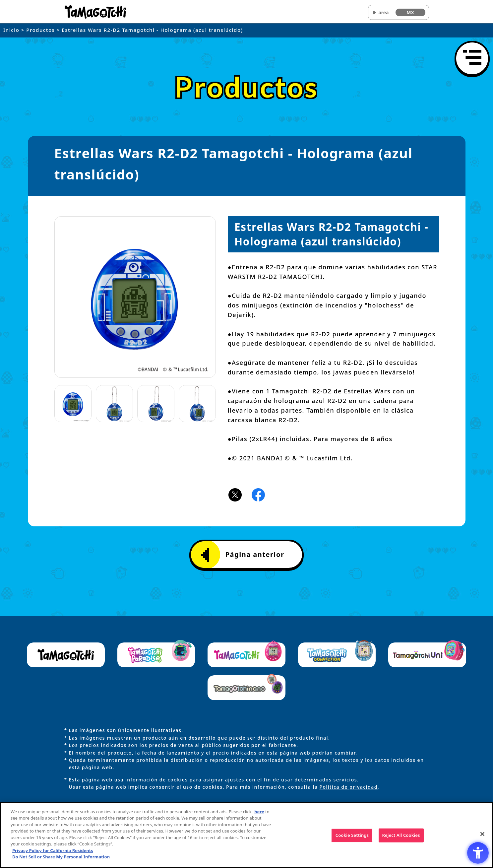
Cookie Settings (352, 841)
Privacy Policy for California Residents (53, 856)
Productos (40, 30)
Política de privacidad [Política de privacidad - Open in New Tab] (348, 787)
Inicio (11, 30)
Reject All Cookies (401, 841)
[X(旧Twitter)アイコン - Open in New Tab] (235, 494)
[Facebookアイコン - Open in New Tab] (258, 494)
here (259, 817)
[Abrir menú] (472, 58)
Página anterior (243, 555)
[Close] (482, 840)
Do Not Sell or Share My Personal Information (61, 862)
